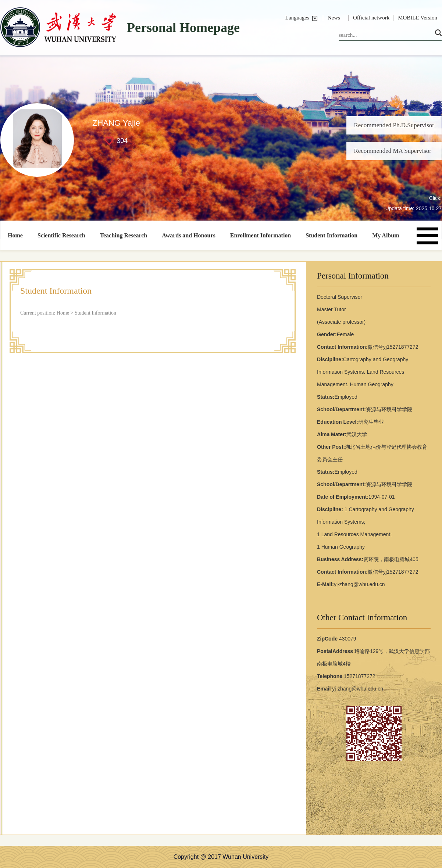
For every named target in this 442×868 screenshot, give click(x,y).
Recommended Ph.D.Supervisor (394, 125)
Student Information (331, 235)
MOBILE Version (418, 18)
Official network (371, 18)
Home (15, 235)
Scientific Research (61, 235)
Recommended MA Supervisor (393, 151)
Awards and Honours (189, 235)
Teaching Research (124, 235)
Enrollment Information (261, 235)
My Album (386, 235)
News (334, 18)
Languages (297, 18)
